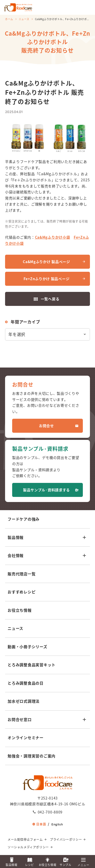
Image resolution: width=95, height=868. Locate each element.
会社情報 (16, 555)
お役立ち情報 (20, 610)
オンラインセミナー (26, 737)
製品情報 (16, 537)
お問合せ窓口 (20, 719)
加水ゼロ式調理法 (24, 701)
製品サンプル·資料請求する (46, 490)
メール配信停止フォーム (25, 839)
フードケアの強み (24, 519)
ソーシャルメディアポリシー (28, 847)
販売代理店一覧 (22, 574)
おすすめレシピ (22, 592)
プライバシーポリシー (66, 839)
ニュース (24, 19)
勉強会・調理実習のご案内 (32, 756)
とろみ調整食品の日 (26, 683)
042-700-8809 (50, 812)
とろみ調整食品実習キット (32, 665)
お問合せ (46, 426)
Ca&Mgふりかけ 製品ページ (46, 262)
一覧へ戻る (50, 299)
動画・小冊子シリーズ (27, 647)
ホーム (9, 19)
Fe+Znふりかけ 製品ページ (47, 279)
